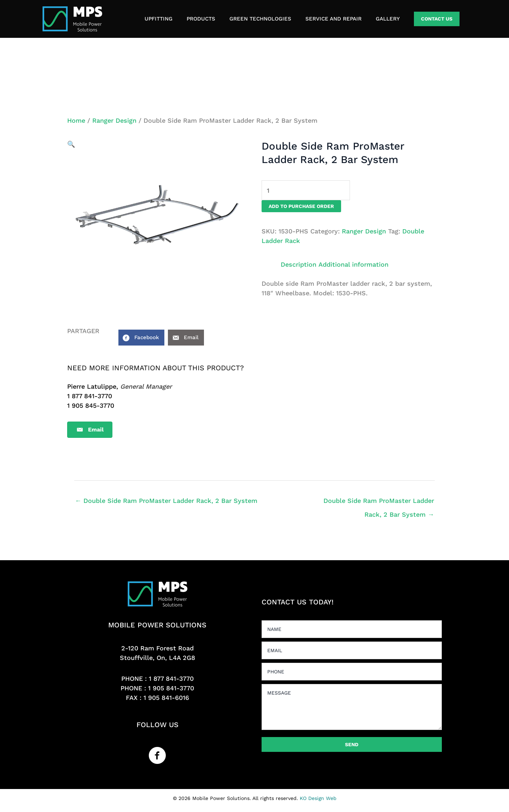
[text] (352, 629)
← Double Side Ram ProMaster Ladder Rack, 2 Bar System (166, 501)
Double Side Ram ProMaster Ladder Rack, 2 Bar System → (379, 503)
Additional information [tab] (353, 264)
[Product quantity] (306, 190)
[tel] (352, 672)
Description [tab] (299, 264)
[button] (437, 19)
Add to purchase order (301, 206)
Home (76, 120)
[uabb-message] (352, 707)
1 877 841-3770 (171, 678)
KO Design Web (318, 798)
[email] (352, 650)
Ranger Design (114, 120)
